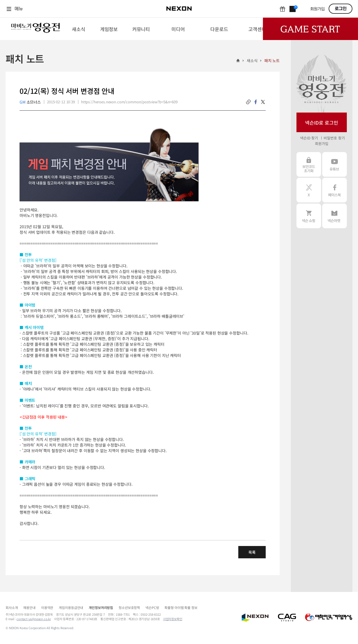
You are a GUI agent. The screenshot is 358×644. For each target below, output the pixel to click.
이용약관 (47, 607)
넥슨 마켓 (335, 216)
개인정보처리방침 (101, 607)
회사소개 (12, 607)
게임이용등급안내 (71, 607)
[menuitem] (78, 29)
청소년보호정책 (129, 607)
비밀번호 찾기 (334, 138)
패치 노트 (272, 60)
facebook (256, 102)
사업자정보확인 (173, 619)
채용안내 (29, 607)
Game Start (310, 29)
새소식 (252, 60)
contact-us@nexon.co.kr (34, 619)
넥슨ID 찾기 (309, 138)
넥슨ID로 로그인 (322, 123)
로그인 (341, 9)
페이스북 (335, 190)
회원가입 (317, 9)
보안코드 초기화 (309, 164)
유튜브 (335, 164)
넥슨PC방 (152, 607)
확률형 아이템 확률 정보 (181, 607)
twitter (263, 102)
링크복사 (248, 102)
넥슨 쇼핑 (309, 216)
